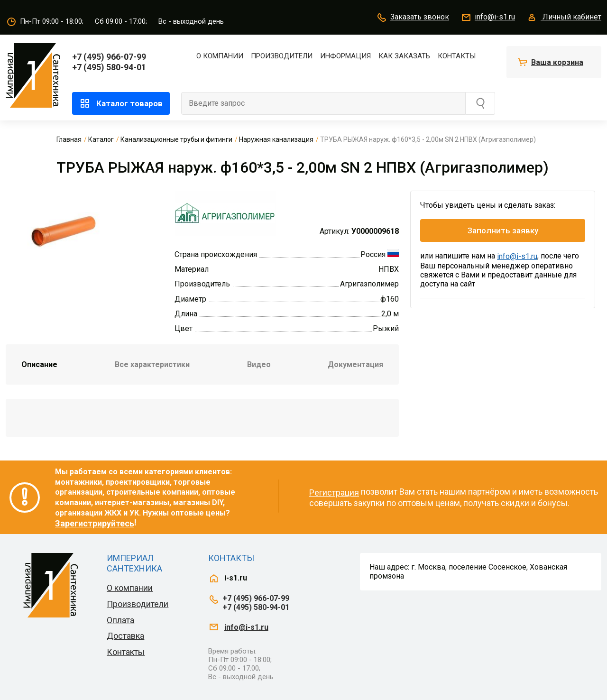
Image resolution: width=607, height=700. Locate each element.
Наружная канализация (276, 139)
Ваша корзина (557, 62)
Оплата (120, 620)
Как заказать (404, 56)
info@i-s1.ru (488, 18)
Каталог (101, 139)
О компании (220, 56)
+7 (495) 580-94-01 (109, 67)
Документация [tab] (355, 364)
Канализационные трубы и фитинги (176, 139)
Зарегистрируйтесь (95, 523)
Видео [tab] (259, 364)
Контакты (457, 56)
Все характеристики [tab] (152, 364)
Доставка (125, 636)
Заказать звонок (413, 18)
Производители (282, 56)
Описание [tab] (39, 364)
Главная (69, 139)
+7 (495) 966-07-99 (109, 57)
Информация (345, 56)
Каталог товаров (121, 103)
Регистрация (334, 493)
